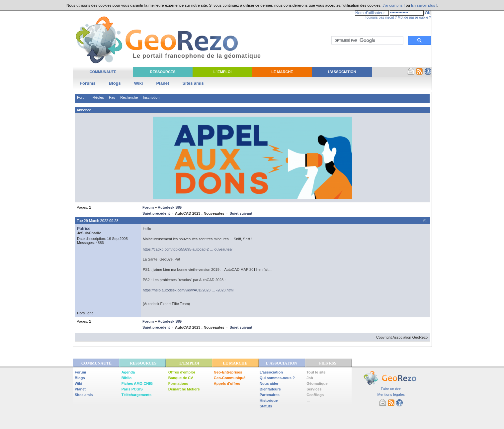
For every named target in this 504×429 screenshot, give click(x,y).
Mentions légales (391, 394)
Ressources (163, 72)
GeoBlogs (315, 395)
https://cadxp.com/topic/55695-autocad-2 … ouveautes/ (188, 249)
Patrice (84, 229)
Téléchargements (136, 395)
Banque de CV (181, 378)
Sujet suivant (241, 213)
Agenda (128, 372)
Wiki (139, 83)
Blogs (115, 83)
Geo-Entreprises (228, 372)
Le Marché (282, 72)
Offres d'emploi (182, 372)
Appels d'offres (227, 383)
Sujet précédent (156, 213)
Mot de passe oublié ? (414, 17)
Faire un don (391, 389)
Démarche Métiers (184, 389)
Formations (178, 383)
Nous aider (269, 383)
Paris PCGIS (132, 389)
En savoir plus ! (424, 5)
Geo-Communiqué (230, 378)
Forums (88, 83)
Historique (269, 400)
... (308, 400)
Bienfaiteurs (270, 389)
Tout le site (316, 372)
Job (310, 378)
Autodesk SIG (170, 207)
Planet (163, 83)
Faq (112, 97)
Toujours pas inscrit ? (381, 17)
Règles (98, 97)
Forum (82, 97)
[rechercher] (367, 41)
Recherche (129, 97)
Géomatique (317, 383)
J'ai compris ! (394, 5)
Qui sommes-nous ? (277, 378)
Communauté (103, 72)
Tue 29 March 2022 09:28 (98, 221)
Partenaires (270, 395)
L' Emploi (223, 72)
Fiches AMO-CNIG (137, 383)
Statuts (266, 406)
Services (314, 389)
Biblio (127, 378)
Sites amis (193, 83)
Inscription (151, 97)
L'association (271, 372)
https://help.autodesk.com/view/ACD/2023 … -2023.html (188, 290)
